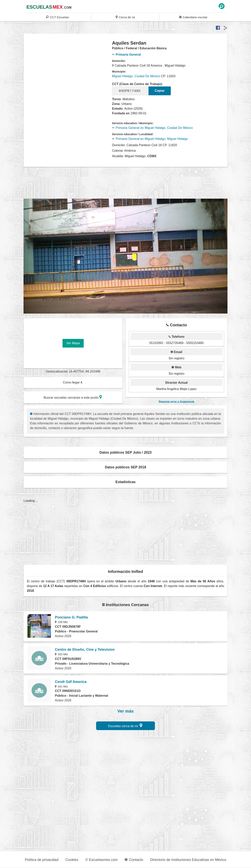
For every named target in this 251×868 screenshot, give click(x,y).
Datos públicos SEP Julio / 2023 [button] (125, 452)
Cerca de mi (125, 17)
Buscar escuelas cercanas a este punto (73, 397)
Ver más (126, 711)
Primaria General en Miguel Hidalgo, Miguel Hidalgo (150, 139)
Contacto (134, 860)
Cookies (72, 860)
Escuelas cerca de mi (125, 725)
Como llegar (73, 382)
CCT (57, 17)
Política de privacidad (42, 860)
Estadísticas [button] (126, 482)
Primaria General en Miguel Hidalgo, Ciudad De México (152, 128)
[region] (68, 72)
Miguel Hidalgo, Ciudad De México (136, 76)
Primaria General (126, 55)
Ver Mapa (73, 343)
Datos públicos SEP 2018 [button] (125, 467)
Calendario (193, 17)
